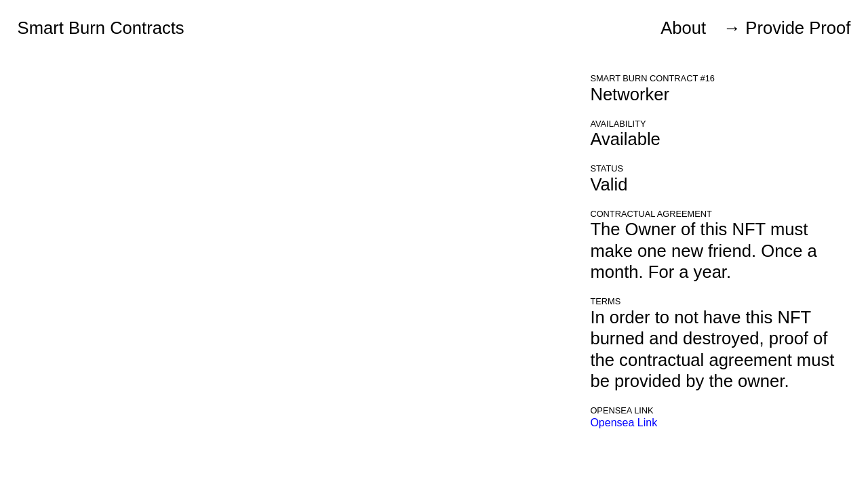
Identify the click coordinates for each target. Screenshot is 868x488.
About (683, 28)
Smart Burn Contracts (101, 28)
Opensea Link (624, 423)
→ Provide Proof (787, 28)
